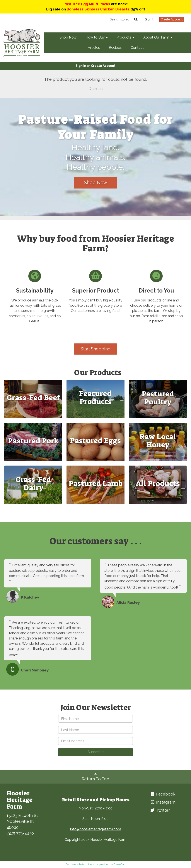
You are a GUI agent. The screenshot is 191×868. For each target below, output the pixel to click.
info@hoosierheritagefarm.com (96, 829)
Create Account (172, 19)
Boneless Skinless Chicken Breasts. (98, 9)
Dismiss (95, 88)
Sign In (150, 19)
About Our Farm (158, 37)
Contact (137, 48)
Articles (94, 48)
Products (125, 37)
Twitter (160, 810)
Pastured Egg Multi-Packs (87, 4)
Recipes (115, 48)
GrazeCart (120, 864)
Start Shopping (95, 349)
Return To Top (95, 776)
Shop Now (68, 37)
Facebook (163, 794)
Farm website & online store (82, 864)
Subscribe (96, 752)
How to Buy (97, 37)
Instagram (163, 802)
